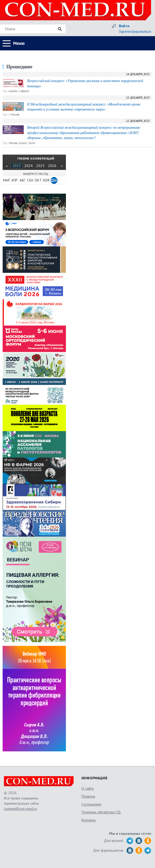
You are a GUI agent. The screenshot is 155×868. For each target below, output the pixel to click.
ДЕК (54, 180)
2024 (28, 166)
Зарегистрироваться (135, 31)
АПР (14, 180)
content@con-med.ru (21, 809)
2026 (52, 166)
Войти (124, 26)
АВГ (22, 180)
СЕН (30, 180)
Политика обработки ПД (101, 812)
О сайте (88, 788)
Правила (88, 796)
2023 (17, 166)
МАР (6, 180)
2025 (40, 166)
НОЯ (46, 180)
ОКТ (38, 180)
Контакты (89, 820)
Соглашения (91, 804)
